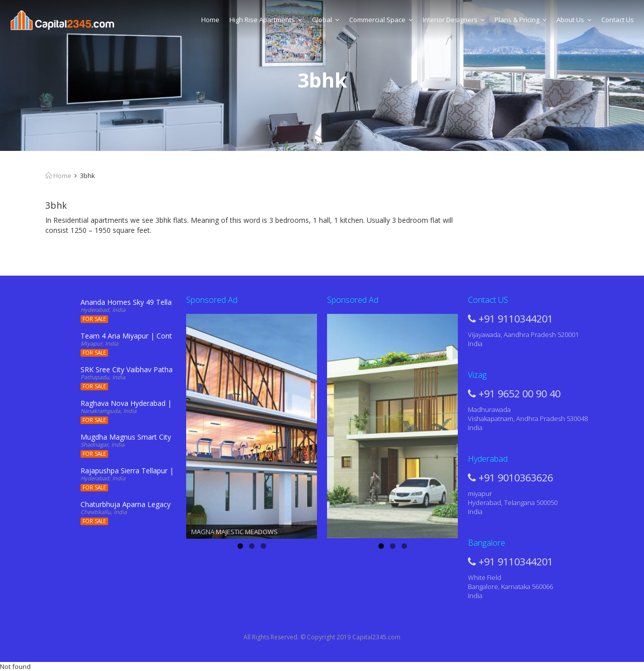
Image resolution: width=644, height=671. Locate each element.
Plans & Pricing (520, 20)
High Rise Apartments (266, 20)
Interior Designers (454, 20)
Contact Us (618, 20)
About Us (574, 20)
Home (210, 20)
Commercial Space (381, 20)
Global (326, 20)
